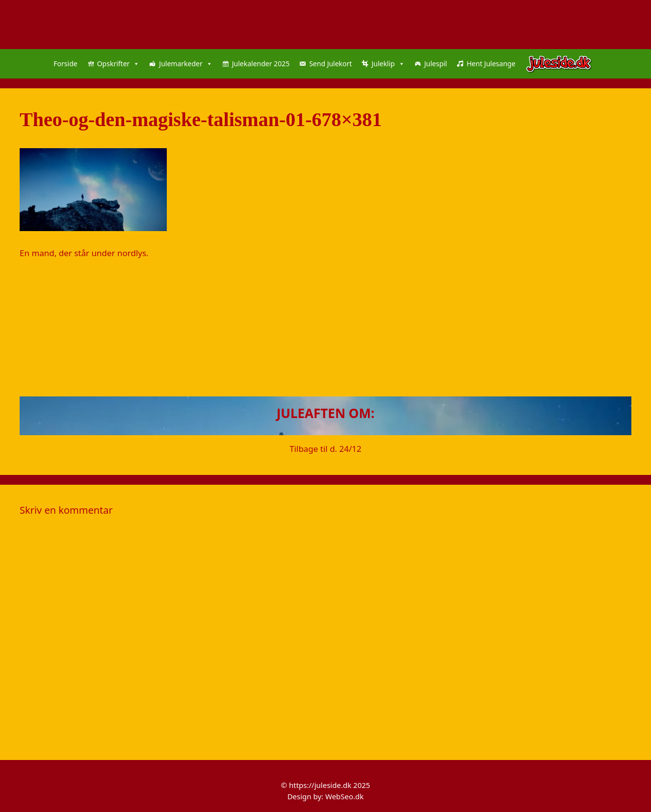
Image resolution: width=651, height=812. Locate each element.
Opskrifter (118, 64)
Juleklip (388, 64)
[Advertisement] (314, 328)
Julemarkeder (185, 64)
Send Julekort (330, 64)
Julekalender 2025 (261, 64)
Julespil (436, 64)
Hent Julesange (491, 64)
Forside (65, 64)
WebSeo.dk (344, 796)
